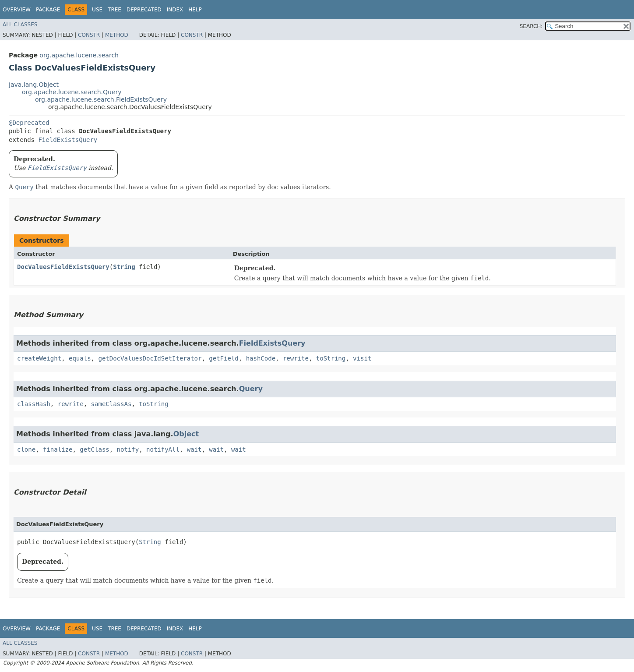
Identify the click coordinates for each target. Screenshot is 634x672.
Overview (17, 10)
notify (128, 449)
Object (186, 434)
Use (97, 10)
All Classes (20, 25)
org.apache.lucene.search (79, 55)
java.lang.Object (34, 85)
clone (26, 449)
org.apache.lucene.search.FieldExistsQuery (101, 99)
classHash (34, 404)
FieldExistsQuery (68, 140)
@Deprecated (29, 123)
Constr (89, 35)
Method (117, 35)
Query (251, 389)
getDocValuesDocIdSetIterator (150, 358)
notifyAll (163, 449)
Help (195, 10)
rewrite (296, 358)
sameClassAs (111, 404)
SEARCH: (531, 26)
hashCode (261, 358)
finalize (58, 449)
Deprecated (144, 10)
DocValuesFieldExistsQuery (63, 267)
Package (48, 10)
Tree (114, 10)
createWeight (39, 358)
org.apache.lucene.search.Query (72, 92)
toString (331, 358)
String (124, 267)
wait (194, 449)
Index (175, 10)
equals (80, 358)
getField (224, 358)
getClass (94, 449)
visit (362, 358)
